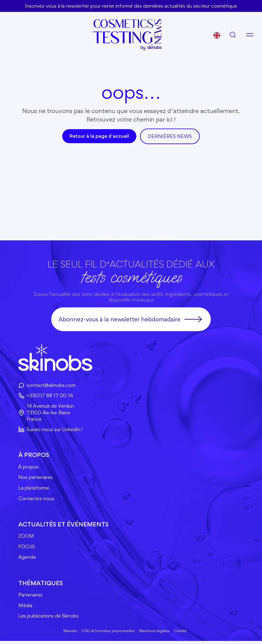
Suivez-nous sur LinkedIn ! (51, 430)
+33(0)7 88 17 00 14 (46, 396)
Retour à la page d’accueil (99, 136)
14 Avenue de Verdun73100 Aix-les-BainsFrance (46, 413)
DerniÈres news (170, 136)
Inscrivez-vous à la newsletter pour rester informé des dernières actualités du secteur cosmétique (131, 6)
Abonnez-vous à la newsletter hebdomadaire (131, 319)
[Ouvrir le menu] (250, 34)
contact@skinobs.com (47, 385)
